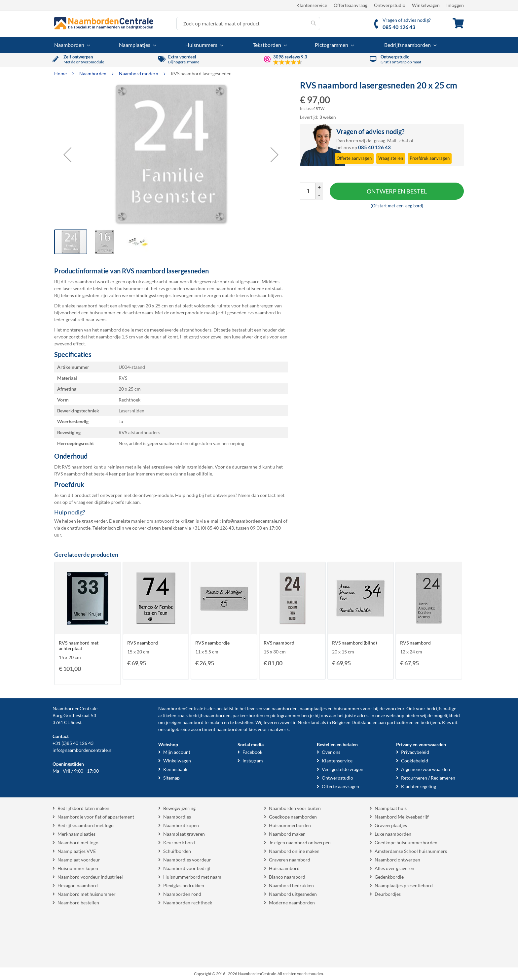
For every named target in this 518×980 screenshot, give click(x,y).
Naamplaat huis (391, 808)
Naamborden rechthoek (188, 903)
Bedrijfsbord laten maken (83, 808)
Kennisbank (175, 769)
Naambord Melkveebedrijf (402, 817)
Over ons (331, 752)
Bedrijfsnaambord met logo (86, 825)
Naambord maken (287, 834)
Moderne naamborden (292, 903)
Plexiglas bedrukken (184, 885)
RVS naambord (143, 643)
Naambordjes (177, 817)
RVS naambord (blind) (354, 643)
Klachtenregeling (419, 786)
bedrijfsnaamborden (210, 715)
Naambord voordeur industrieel (90, 877)
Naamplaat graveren (184, 834)
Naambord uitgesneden (293, 894)
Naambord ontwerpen (397, 860)
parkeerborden (248, 715)
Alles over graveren (394, 868)
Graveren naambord (290, 860)
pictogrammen (285, 715)
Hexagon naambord (78, 885)
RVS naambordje (212, 643)
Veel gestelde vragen (343, 769)
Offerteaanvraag (351, 5)
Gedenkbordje (389, 877)
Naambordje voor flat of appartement (96, 817)
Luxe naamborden (393, 834)
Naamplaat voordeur (79, 860)
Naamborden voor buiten (295, 808)
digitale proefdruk (113, 502)
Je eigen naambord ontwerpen (300, 842)
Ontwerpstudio (390, 5)
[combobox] (248, 23)
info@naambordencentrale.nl (83, 750)
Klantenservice (312, 5)
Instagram (253, 761)
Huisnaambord (284, 868)
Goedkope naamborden (293, 817)
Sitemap (171, 778)
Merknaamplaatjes (76, 834)
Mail (392, 140)
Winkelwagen (426, 5)
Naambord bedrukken (291, 885)
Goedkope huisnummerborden (406, 842)
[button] (67, 155)
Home (61, 73)
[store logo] (104, 23)
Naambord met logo (78, 842)
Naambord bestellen (78, 903)
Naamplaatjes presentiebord (404, 885)
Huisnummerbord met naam (192, 877)
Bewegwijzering (179, 808)
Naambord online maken (294, 851)
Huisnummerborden (290, 825)
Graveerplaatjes (391, 825)
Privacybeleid (415, 752)
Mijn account (177, 752)
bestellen (244, 722)
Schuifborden (177, 851)
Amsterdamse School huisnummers (411, 851)
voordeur (395, 708)
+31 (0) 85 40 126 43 (213, 528)
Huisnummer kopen (78, 868)
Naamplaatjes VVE (77, 851)
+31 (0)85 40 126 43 (73, 743)
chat (404, 140)
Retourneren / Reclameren (428, 778)
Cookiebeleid (415, 761)
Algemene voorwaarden (425, 769)
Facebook (252, 752)
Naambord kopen (181, 825)
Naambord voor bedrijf (187, 868)
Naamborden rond (182, 894)
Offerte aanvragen (340, 786)
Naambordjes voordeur (187, 860)
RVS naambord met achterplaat (79, 646)
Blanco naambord (287, 877)
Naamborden (93, 73)
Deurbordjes (388, 894)
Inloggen (455, 5)
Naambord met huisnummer (87, 894)
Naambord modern (139, 73)
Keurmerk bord (179, 842)
